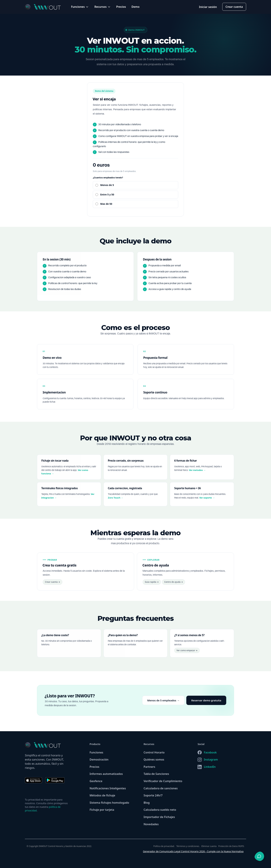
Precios (121, 7)
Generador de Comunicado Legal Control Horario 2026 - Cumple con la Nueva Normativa (193, 851)
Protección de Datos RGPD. (231, 846)
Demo (135, 7)
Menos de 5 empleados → (163, 703)
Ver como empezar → (187, 653)
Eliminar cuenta (209, 846)
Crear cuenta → (53, 585)
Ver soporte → (207, 500)
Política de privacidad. (164, 846)
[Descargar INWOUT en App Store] (35, 780)
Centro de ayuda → (174, 585)
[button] (80, 7)
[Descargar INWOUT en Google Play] (55, 782)
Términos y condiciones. (188, 846)
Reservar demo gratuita (206, 703)
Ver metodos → (197, 472)
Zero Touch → (116, 500)
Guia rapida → (152, 585)
